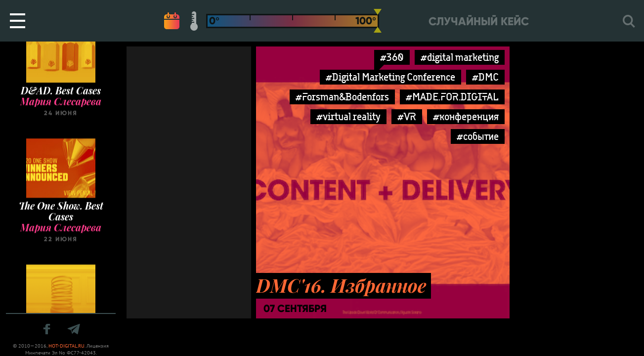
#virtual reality (348, 116)
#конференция (466, 116)
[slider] (378, 21)
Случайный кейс (479, 22)
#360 (392, 57)
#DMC (485, 77)
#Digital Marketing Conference (390, 77)
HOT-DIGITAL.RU (66, 346)
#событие (478, 136)
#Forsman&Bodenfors (342, 97)
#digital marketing (460, 57)
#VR (407, 116)
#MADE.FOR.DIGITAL (452, 97)
